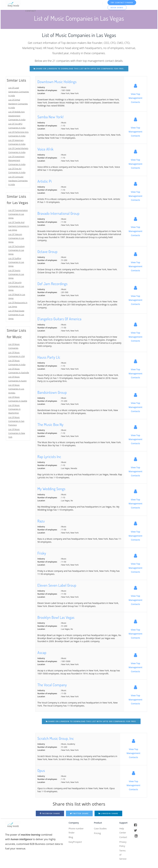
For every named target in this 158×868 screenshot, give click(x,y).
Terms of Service (123, 858)
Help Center (123, 831)
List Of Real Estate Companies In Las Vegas (16, 315)
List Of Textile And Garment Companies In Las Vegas (19, 226)
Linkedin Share (108, 813)
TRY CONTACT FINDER (122, 3)
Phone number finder (77, 831)
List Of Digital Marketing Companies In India (18, 104)
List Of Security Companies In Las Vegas (16, 286)
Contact (31, 9)
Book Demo (117, 8)
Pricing (98, 834)
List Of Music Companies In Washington (15, 409)
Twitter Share (79, 813)
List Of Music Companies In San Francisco (16, 421)
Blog (71, 839)
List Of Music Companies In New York (17, 433)
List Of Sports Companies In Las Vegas (16, 274)
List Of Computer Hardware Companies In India (18, 181)
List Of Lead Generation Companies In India (19, 92)
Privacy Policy (123, 846)
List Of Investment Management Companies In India (17, 160)
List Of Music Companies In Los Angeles (16, 389)
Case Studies (101, 829)
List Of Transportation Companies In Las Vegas (18, 214)
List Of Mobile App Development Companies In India (17, 116)
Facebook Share (50, 813)
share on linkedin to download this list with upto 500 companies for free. (79, 69)
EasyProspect (76, 844)
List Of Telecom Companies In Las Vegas (16, 238)
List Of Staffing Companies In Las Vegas (16, 262)
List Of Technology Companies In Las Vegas (17, 250)
